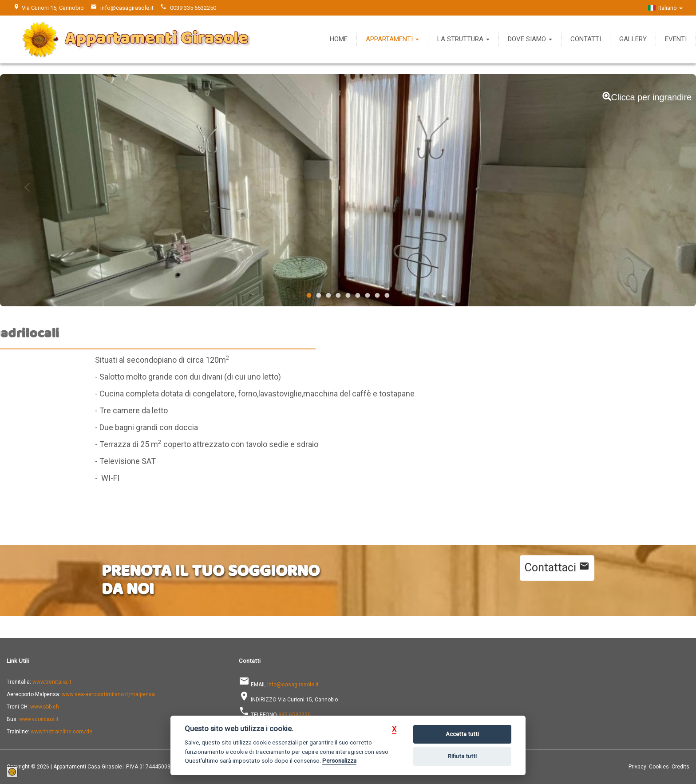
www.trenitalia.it (52, 682)
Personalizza (339, 760)
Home (339, 39)
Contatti (586, 39)
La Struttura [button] (463, 39)
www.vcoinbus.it (39, 719)
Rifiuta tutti (462, 756)
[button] (394, 729)
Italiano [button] (665, 8)
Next (669, 187)
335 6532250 (295, 715)
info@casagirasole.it (127, 8)
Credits (680, 767)
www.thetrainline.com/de (61, 732)
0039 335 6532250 (193, 8)
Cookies (659, 767)
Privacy (637, 767)
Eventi (676, 39)
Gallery (633, 39)
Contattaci (557, 567)
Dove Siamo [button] (530, 39)
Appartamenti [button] (392, 39)
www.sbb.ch (45, 707)
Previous (27, 187)
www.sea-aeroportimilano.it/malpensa (108, 694)
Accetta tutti (462, 734)
